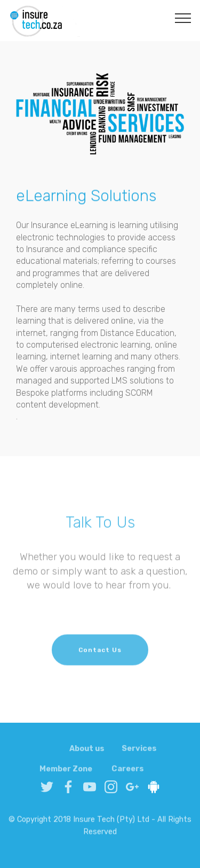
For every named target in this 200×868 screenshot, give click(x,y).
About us (87, 753)
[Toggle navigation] (183, 18)
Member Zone (66, 773)
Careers (128, 773)
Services (139, 753)
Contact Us (100, 656)
